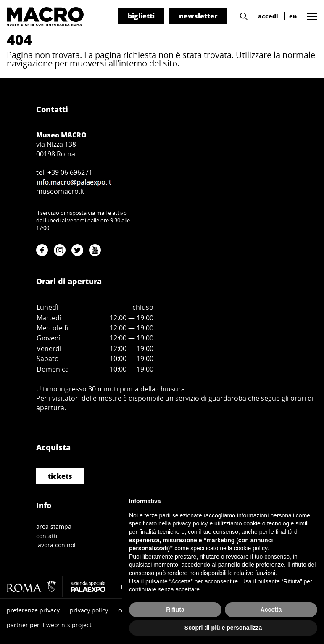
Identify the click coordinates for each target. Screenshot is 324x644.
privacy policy (89, 610)
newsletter (198, 16)
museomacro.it (60, 191)
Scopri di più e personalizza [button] (223, 628)
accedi (268, 16)
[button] (242, 16)
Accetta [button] (271, 610)
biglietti (141, 16)
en (293, 16)
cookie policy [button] (251, 548)
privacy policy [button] (190, 523)
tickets (60, 476)
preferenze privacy (33, 610)
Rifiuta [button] (175, 610)
